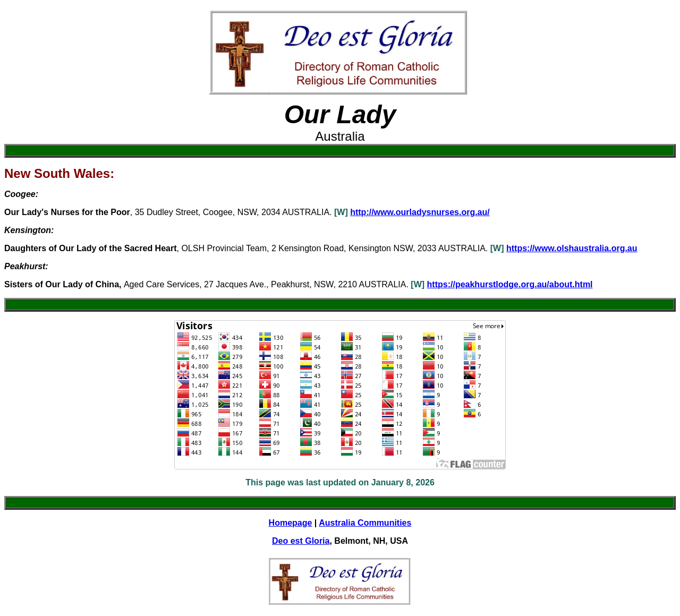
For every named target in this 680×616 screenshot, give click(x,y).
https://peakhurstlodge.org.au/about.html (510, 284)
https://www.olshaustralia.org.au (572, 248)
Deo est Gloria (301, 541)
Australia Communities (365, 523)
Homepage (291, 523)
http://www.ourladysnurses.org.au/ (420, 212)
